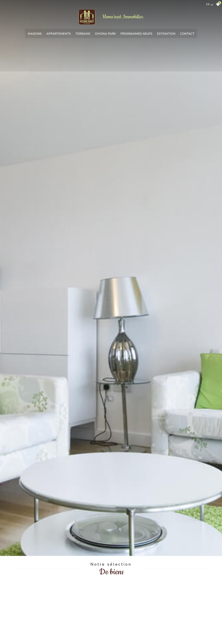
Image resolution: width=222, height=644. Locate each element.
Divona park (105, 35)
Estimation (166, 35)
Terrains (83, 35)
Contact (187, 35)
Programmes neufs (136, 35)
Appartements (59, 35)
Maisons (35, 35)
